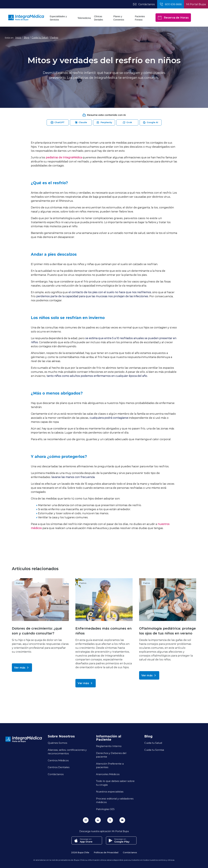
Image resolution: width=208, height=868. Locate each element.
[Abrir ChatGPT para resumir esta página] (58, 122)
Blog (26, 38)
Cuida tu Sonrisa (154, 750)
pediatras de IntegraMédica (64, 157)
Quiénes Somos (57, 743)
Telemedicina (84, 18)
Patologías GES (105, 809)
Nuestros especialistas (110, 791)
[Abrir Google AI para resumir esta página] (151, 122)
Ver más (22, 668)
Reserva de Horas (173, 18)
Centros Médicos (58, 760)
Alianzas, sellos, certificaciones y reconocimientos (67, 752)
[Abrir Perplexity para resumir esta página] (104, 122)
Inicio (18, 38)
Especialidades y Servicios (58, 18)
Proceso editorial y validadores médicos (115, 800)
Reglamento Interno (109, 746)
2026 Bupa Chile (80, 852)
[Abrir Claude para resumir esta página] (81, 122)
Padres (54, 38)
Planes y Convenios (119, 18)
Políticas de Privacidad (106, 852)
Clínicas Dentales (99, 18)
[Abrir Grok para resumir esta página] (127, 122)
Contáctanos (56, 774)
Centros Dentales (59, 767)
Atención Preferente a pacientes (110, 765)
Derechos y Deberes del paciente (111, 755)
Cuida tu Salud (40, 38)
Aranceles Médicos (108, 774)
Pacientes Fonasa (140, 18)
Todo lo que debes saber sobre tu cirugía (115, 783)
